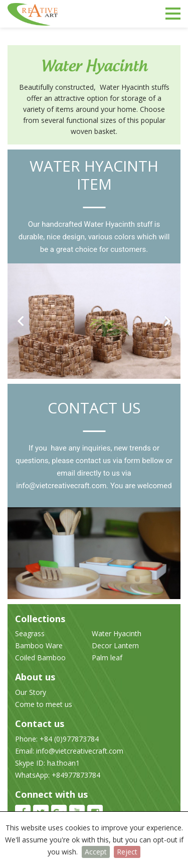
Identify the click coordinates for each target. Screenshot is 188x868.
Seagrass (30, 633)
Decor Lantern (115, 645)
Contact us (94, 408)
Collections (40, 619)
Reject (127, 852)
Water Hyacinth (117, 633)
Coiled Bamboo (40, 658)
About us (35, 677)
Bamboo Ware (39, 645)
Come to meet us (44, 704)
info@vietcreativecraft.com (61, 486)
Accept (96, 852)
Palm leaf (107, 658)
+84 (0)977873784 (68, 739)
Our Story (31, 692)
